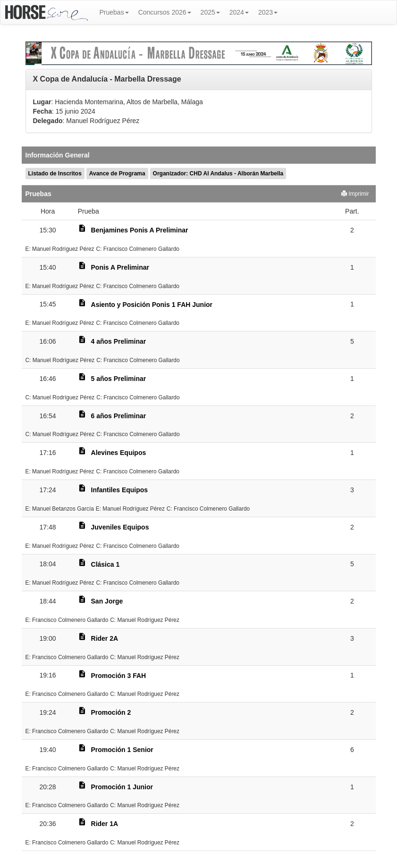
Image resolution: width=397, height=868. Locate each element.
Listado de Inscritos (55, 174)
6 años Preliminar (119, 416)
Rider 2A (105, 638)
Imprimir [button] (355, 194)
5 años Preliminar (119, 379)
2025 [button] (210, 12)
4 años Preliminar (119, 341)
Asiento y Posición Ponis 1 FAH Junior (152, 305)
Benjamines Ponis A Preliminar (140, 230)
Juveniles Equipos (120, 527)
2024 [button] (239, 12)
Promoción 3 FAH (119, 676)
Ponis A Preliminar (120, 267)
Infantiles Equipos (120, 490)
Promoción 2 (111, 712)
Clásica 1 (106, 564)
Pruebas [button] (114, 12)
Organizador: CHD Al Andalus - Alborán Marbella (218, 174)
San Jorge (107, 601)
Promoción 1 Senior (122, 750)
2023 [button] (268, 12)
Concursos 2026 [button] (165, 12)
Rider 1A (105, 824)
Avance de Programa (117, 174)
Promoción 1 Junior (122, 787)
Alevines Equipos (119, 453)
